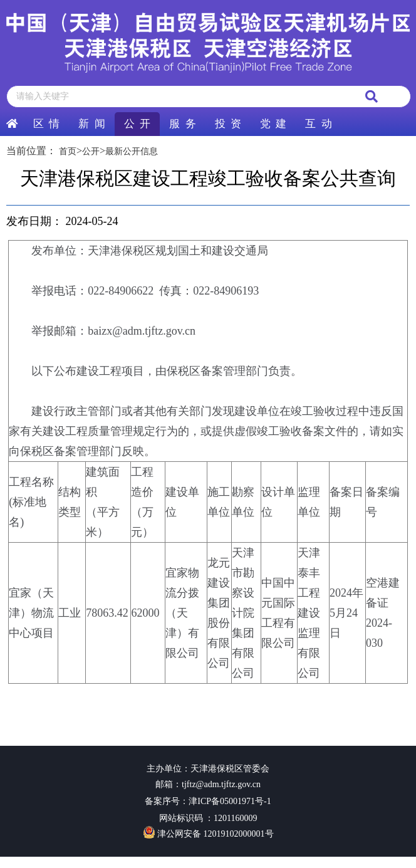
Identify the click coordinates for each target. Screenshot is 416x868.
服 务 (182, 124)
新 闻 (91, 124)
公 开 (137, 124)
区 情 (46, 124)
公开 (91, 151)
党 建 (273, 124)
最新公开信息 (132, 151)
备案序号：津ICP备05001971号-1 (208, 801)
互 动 (318, 124)
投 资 (228, 124)
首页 (68, 151)
